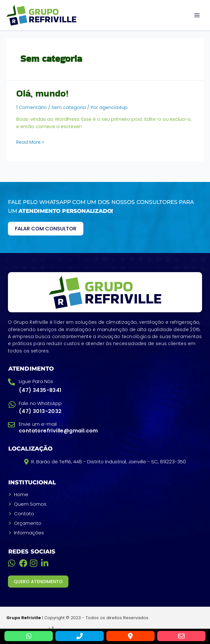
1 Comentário (31, 107)
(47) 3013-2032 (40, 411)
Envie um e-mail (38, 424)
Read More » (30, 142)
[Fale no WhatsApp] (12, 405)
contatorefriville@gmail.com (58, 431)
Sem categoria (69, 107)
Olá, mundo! (42, 93)
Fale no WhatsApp (40, 403)
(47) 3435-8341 (40, 390)
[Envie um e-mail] (11, 425)
